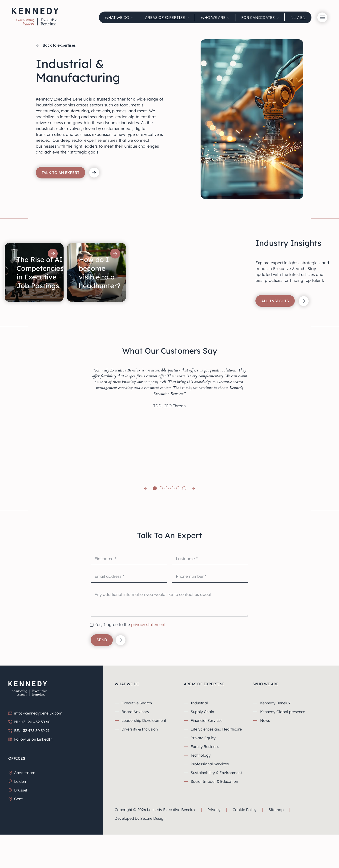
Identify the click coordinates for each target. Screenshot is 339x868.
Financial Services (207, 756)
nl (293, 17)
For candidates (258, 17)
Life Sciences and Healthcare (216, 765)
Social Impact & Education (214, 817)
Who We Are (213, 17)
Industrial (199, 739)
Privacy (214, 845)
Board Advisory (135, 747)
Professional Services (210, 800)
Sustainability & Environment (216, 808)
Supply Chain (202, 747)
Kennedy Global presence (283, 747)
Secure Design (153, 854)
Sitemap (276, 845)
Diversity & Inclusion (140, 765)
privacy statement (148, 660)
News (265, 756)
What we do (117, 17)
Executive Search (137, 739)
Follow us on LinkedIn (30, 775)
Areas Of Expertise (165, 17)
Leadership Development (144, 756)
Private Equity (203, 774)
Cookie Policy (245, 845)
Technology (201, 791)
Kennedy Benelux (275, 739)
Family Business (205, 782)
